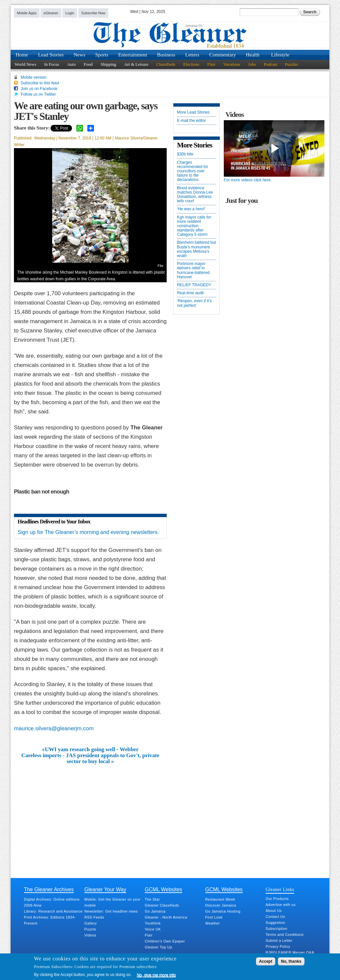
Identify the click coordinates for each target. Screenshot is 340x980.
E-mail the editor (191, 121)
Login (70, 13)
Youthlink (153, 923)
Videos (90, 935)
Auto (71, 64)
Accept (266, 961)
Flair (211, 64)
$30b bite (185, 154)
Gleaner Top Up (158, 947)
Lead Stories (51, 55)
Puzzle (90, 929)
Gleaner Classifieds (162, 905)
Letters (192, 55)
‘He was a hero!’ (191, 209)
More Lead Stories (193, 112)
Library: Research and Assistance (53, 911)
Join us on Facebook (39, 89)
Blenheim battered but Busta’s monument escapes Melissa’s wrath (196, 249)
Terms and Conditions (285, 935)
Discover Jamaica (221, 905)
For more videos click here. (248, 180)
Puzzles (292, 64)
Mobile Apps (27, 13)
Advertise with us (281, 905)
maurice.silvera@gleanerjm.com (54, 728)
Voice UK (153, 929)
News (80, 55)
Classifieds (166, 64)
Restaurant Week (220, 899)
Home (22, 55)
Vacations (232, 64)
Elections (191, 64)
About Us (274, 911)
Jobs (252, 64)
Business (166, 55)
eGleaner (51, 13)
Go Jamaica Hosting (223, 911)
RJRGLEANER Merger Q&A (290, 952)
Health (253, 55)
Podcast (270, 64)
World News (25, 64)
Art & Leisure (136, 64)
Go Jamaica (155, 911)
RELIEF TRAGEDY (194, 285)
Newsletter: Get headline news (111, 911)
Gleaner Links (280, 889)
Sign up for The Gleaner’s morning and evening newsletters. (88, 532)
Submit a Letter (279, 940)
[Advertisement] (90, 815)
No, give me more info (156, 975)
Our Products (277, 899)
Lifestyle (280, 55)
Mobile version (33, 77)
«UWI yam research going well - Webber (90, 750)
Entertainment (133, 55)
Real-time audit (190, 293)
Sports (102, 55)
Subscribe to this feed (40, 83)
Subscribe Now (93, 13)
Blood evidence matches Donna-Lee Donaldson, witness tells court (195, 195)
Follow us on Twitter (38, 94)
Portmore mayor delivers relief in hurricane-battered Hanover (193, 270)
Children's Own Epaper (165, 941)
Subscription (276, 929)
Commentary (222, 55)
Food (88, 64)
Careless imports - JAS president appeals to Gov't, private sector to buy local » (90, 758)
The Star (152, 899)
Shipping (108, 64)
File (161, 266)
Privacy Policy (278, 946)
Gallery (91, 923)
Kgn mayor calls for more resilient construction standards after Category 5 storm (194, 226)
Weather (212, 923)
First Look (214, 917)
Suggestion (275, 923)
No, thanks (291, 961)
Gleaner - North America (166, 917)
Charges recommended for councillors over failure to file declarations (193, 171)
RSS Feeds (94, 917)
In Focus (52, 64)
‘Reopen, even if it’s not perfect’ (194, 303)
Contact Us (275, 917)
